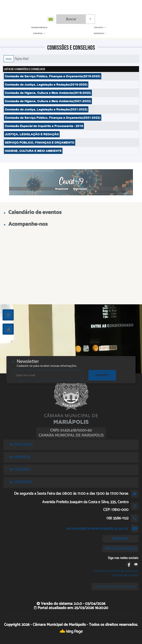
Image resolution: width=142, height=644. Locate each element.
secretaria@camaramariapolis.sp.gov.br (97, 529)
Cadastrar (102, 375)
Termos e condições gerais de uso (116, 571)
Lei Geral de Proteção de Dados (115, 586)
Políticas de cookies (125, 575)
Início (9, 59)
